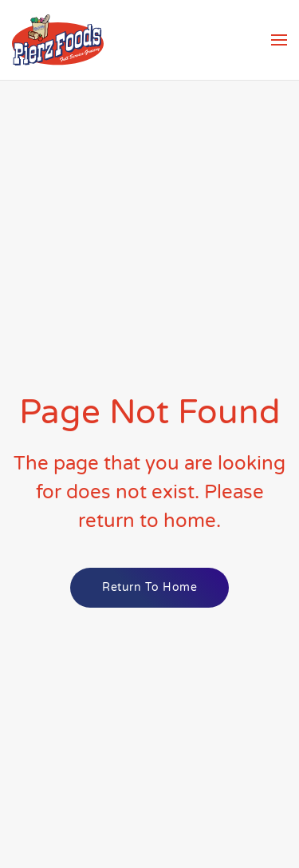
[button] (279, 40)
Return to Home (149, 587)
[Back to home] (58, 40)
